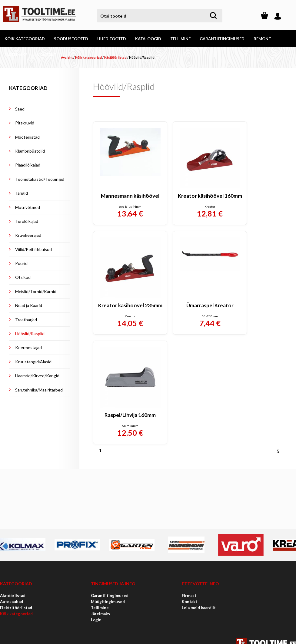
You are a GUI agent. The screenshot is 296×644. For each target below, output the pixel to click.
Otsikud (23, 277)
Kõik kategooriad (88, 57)
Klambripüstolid (30, 151)
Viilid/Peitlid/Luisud (33, 249)
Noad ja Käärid (29, 305)
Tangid (22, 193)
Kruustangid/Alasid (33, 362)
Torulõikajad (27, 221)
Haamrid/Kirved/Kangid (37, 376)
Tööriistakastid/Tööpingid (40, 179)
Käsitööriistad (115, 57)
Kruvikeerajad (28, 235)
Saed (20, 109)
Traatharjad (26, 320)
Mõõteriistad (27, 137)
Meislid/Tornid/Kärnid (36, 291)
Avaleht (67, 57)
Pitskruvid (25, 123)
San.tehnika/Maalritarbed (39, 390)
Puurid (21, 263)
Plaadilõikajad (28, 165)
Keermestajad (28, 347)
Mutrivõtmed (28, 207)
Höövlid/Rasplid (142, 57)
